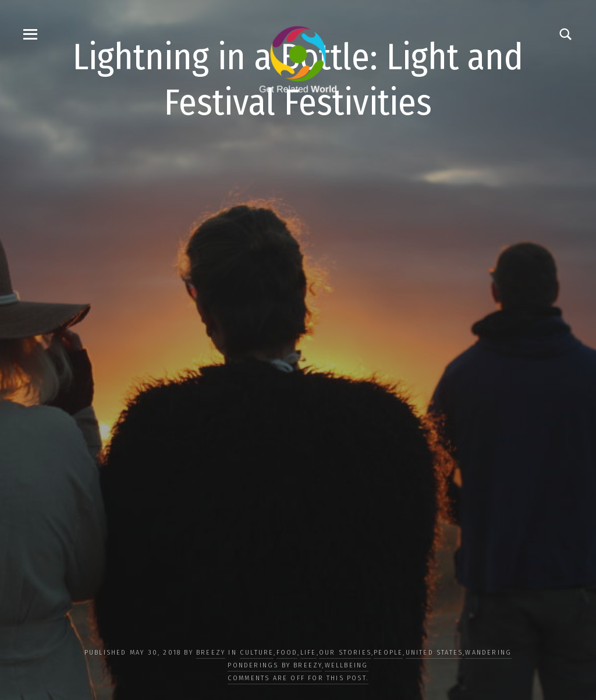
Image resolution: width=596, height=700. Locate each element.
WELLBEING (347, 665)
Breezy (211, 653)
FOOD (287, 653)
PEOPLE (388, 653)
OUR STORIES (345, 653)
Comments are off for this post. (298, 678)
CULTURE (257, 653)
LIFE (308, 653)
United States (434, 653)
